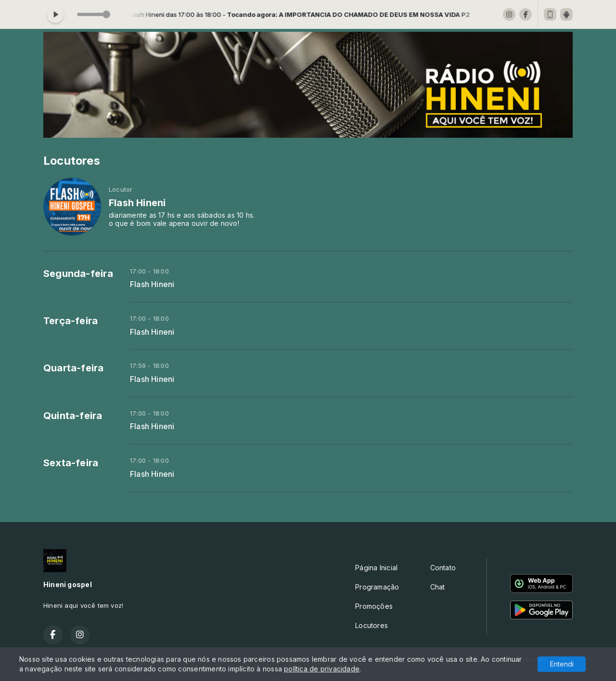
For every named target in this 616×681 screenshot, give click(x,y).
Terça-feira (71, 321)
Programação (377, 587)
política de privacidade (322, 669)
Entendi (562, 664)
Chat (438, 587)
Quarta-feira (74, 368)
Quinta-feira (73, 416)
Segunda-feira (78, 274)
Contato (443, 568)
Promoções (374, 606)
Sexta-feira (71, 463)
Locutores (372, 625)
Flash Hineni (152, 284)
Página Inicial (376, 568)
